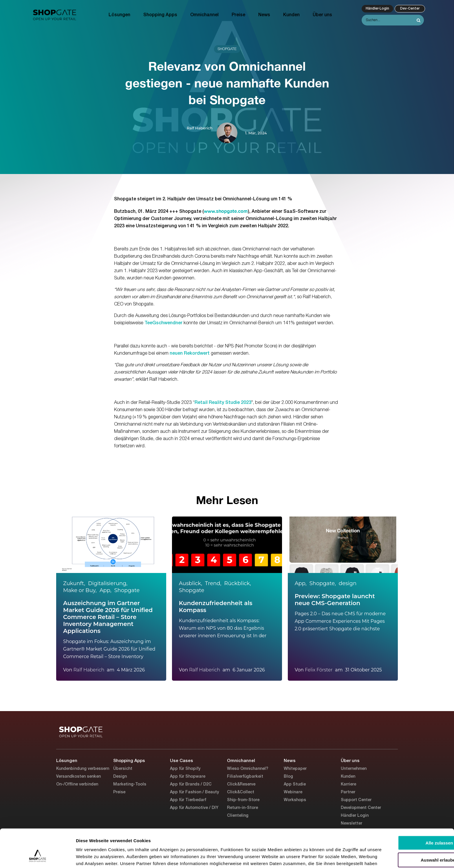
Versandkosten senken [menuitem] (78, 777)
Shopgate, (323, 583)
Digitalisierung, (108, 583)
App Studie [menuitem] (295, 784)
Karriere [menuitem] (348, 784)
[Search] (393, 20)
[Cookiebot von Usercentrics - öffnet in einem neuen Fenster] (37, 857)
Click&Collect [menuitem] (241, 792)
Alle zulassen (406, 810)
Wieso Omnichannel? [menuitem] (248, 769)
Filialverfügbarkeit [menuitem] (245, 777)
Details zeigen (308, 857)
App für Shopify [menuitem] (185, 769)
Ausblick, (191, 583)
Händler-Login (377, 9)
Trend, (213, 583)
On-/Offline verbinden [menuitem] (77, 784)
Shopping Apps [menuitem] (160, 15)
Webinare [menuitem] (293, 792)
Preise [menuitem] (238, 15)
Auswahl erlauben (406, 827)
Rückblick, (238, 583)
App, (106, 590)
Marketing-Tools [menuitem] (130, 784)
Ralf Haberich (200, 128)
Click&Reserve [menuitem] (241, 784)
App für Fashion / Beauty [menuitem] (194, 792)
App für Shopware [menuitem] (188, 777)
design (348, 583)
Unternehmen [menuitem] (354, 769)
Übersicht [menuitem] (123, 769)
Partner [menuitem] (348, 792)
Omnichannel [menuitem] (204, 15)
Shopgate (227, 49)
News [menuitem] (264, 15)
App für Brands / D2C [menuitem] (191, 784)
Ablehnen (406, 844)
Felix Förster (319, 670)
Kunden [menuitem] (291, 15)
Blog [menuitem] (288, 777)
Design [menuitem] (120, 777)
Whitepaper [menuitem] (295, 769)
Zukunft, (74, 583)
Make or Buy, (80, 590)
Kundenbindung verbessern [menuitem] (83, 769)
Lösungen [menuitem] (119, 15)
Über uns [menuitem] (322, 15)
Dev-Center (410, 9)
